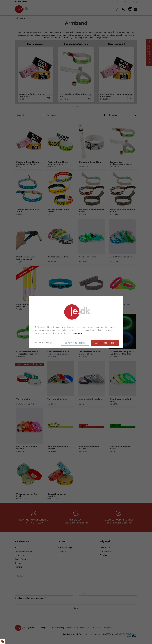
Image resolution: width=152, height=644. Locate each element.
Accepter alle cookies (105, 343)
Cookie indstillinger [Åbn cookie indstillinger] (44, 343)
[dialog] (76, 322)
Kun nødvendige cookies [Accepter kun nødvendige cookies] (75, 343)
